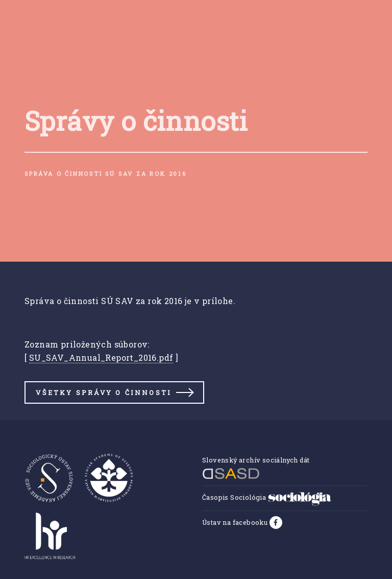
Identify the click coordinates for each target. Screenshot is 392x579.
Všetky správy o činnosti (104, 392)
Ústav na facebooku (236, 522)
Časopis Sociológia (267, 497)
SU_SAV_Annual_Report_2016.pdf (101, 357)
